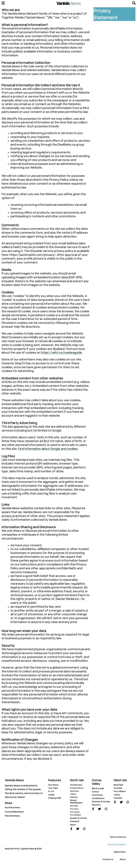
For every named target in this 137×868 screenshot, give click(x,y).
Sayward (75, 821)
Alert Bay (74, 806)
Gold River (74, 791)
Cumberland (98, 798)
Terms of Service (118, 837)
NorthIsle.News (13, 807)
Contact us (108, 859)
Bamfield (118, 785)
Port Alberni (120, 791)
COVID (51, 795)
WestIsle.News (13, 816)
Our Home (53, 785)
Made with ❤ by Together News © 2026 (23, 849)
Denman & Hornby (101, 801)
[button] (134, 3)
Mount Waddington (76, 801)
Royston (96, 805)
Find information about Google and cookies (48, 449)
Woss (73, 825)
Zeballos (74, 797)
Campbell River (77, 788)
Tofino (117, 795)
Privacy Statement (117, 844)
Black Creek (98, 788)
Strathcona (76, 785)
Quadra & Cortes (79, 818)
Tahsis (73, 794)
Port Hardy (75, 812)
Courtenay (97, 795)
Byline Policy (120, 852)
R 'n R (51, 791)
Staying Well (55, 798)
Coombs (118, 788)
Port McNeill (75, 815)
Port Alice (74, 809)
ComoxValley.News (14, 812)
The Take (53, 788)
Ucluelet (118, 798)
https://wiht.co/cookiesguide (61, 353)
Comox (95, 792)
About (123, 859)
